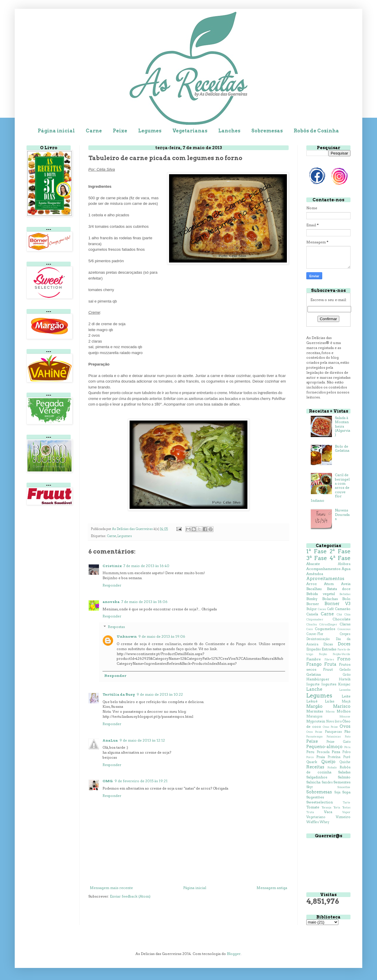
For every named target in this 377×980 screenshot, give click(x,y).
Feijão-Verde (342, 654)
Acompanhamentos (323, 569)
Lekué (312, 701)
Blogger (234, 954)
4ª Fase (340, 558)
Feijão (323, 654)
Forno (344, 659)
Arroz (311, 584)
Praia (321, 757)
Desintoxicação (318, 639)
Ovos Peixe (314, 732)
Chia (347, 614)
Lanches (229, 131)
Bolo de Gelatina (342, 448)
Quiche (345, 762)
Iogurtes (329, 684)
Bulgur (312, 609)
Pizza (336, 752)
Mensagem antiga (272, 888)
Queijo (328, 762)
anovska (111, 602)
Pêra (347, 747)
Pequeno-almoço (324, 747)
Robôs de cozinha (328, 770)
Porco (310, 757)
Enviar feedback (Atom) (130, 896)
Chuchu (312, 624)
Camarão (343, 609)
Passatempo (314, 736)
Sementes (342, 782)
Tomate (313, 807)
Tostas (346, 807)
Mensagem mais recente (111, 888)
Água (346, 569)
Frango (314, 664)
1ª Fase (316, 551)
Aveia (346, 584)
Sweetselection (320, 802)
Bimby (312, 599)
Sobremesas (267, 131)
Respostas (116, 627)
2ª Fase (340, 551)
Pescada (323, 752)
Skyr (310, 787)
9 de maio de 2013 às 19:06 (162, 636)
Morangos (314, 716)
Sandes (327, 782)
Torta (337, 807)
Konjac (344, 684)
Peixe (120, 131)
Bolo (346, 599)
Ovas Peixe (330, 727)
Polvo (346, 752)
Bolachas (330, 599)
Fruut (328, 669)
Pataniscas (334, 736)
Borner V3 (338, 604)
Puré (347, 757)
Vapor (346, 812)
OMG (108, 781)
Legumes (150, 131)
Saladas (344, 772)
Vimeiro (343, 817)
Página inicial (56, 131)
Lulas (330, 701)
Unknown (127, 636)
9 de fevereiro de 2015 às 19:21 (141, 781)
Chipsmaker (315, 619)
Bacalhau (314, 589)
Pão (347, 731)
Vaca (328, 812)
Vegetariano (316, 817)
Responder (112, 585)
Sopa (346, 792)
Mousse (345, 716)
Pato (348, 736)
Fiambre (314, 659)
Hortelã (345, 679)
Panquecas (333, 732)
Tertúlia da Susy (119, 694)
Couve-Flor (315, 634)
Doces (344, 644)
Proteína (334, 757)
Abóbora (344, 564)
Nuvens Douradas (342, 514)
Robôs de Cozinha (316, 131)
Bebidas (345, 594)
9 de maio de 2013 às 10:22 (160, 694)
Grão (347, 675)
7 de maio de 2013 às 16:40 (146, 566)
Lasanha (345, 690)
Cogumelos (325, 629)
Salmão (344, 777)
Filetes (329, 659)
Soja (337, 792)
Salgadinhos (317, 777)
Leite (346, 696)
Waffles (313, 822)
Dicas (328, 644)
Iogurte (313, 684)
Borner (313, 604)
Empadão (314, 649)
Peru (310, 752)
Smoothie (344, 787)
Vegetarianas (190, 131)
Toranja (326, 807)
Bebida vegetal (321, 594)
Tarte (347, 802)
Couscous (344, 629)
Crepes (345, 634)
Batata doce (339, 589)
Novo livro (334, 721)
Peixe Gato (338, 742)
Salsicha (313, 782)
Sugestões (315, 797)
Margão (314, 706)
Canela (312, 614)
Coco (310, 629)
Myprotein (316, 721)
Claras (345, 624)
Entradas (329, 649)
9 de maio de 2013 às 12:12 (142, 740)
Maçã (346, 701)
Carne (94, 131)
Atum (329, 584)
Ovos (345, 726)
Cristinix (112, 566)
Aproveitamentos (325, 579)
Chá (339, 614)
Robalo (332, 767)
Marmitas (315, 711)
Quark (312, 762)
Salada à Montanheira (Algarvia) (343, 426)
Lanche (314, 689)
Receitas (315, 767)
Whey (324, 822)
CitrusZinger (328, 624)
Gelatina (314, 674)
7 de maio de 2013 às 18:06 (144, 602)
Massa (330, 711)
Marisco (342, 706)
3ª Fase (317, 558)
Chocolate (342, 619)
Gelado (345, 670)
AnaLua (110, 740)
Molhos (344, 711)
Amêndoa (315, 574)
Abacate (313, 564)
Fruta (330, 664)
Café (330, 609)
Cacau (322, 609)
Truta (310, 812)
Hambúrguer (318, 679)
